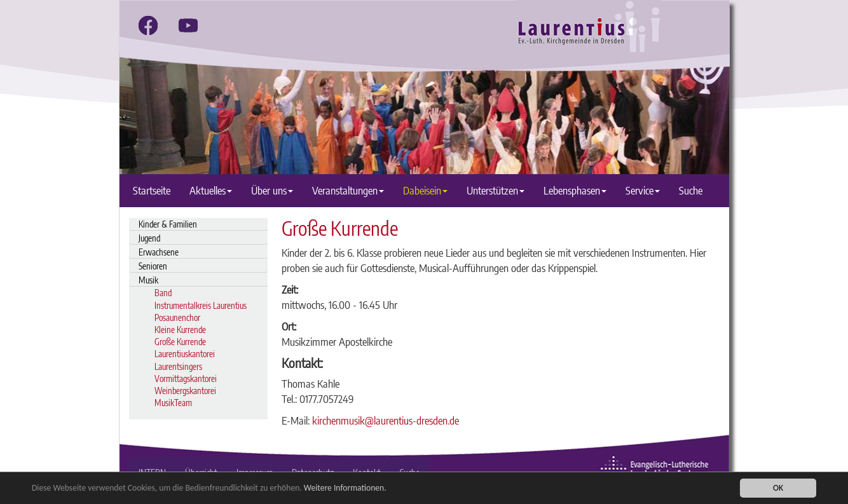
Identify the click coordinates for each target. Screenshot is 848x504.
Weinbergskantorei (185, 391)
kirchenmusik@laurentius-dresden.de (386, 420)
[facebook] (148, 25)
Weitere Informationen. (345, 488)
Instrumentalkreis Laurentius (201, 305)
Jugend (149, 238)
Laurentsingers (178, 366)
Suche (691, 190)
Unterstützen (496, 190)
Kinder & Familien (168, 224)
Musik (148, 280)
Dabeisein (425, 190)
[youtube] (188, 25)
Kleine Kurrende (180, 330)
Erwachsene (159, 252)
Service (643, 190)
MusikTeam (173, 403)
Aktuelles (211, 190)
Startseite (152, 190)
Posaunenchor (177, 317)
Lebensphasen (575, 190)
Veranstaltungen (348, 190)
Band (163, 293)
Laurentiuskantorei (185, 354)
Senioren (153, 266)
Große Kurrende (180, 342)
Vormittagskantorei (186, 378)
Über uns (272, 190)
